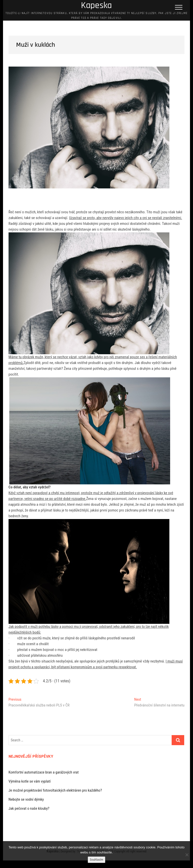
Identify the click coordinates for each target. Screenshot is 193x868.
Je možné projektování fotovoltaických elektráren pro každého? (55, 790)
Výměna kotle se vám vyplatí (30, 781)
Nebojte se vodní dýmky (26, 799)
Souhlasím (96, 860)
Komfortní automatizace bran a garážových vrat (44, 772)
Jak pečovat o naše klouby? (29, 808)
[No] (187, 855)
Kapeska (96, 6)
